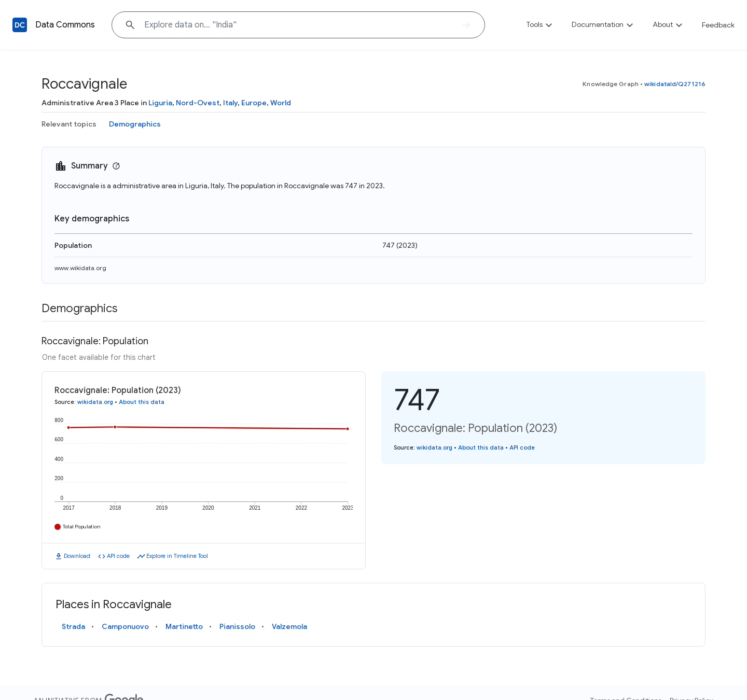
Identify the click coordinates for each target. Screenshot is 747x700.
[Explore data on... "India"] (298, 25)
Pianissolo (237, 626)
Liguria (160, 103)
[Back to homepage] (20, 25)
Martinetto (184, 626)
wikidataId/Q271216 (675, 84)
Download (77, 556)
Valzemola (289, 626)
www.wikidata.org (80, 268)
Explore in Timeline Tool (177, 556)
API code (118, 556)
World (281, 103)
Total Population (82, 527)
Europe (254, 103)
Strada (73, 626)
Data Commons (65, 25)
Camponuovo (125, 626)
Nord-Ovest (198, 103)
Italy (230, 103)
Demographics (135, 124)
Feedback (718, 25)
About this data (142, 402)
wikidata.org (95, 402)
